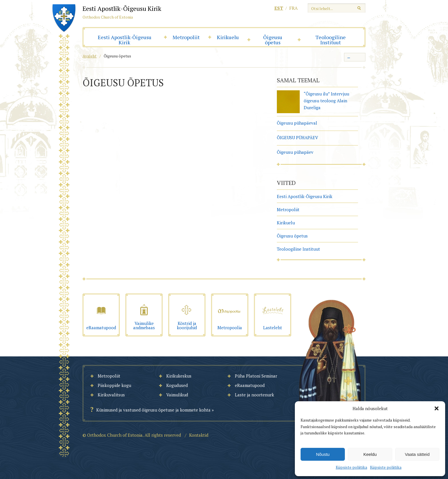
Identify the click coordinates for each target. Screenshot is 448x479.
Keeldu (370, 454)
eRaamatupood (250, 385)
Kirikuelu (228, 37)
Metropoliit (186, 37)
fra (293, 8)
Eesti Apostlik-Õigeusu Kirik (125, 40)
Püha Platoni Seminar (256, 376)
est (279, 8)
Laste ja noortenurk (254, 395)
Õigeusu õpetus (273, 40)
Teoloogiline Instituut (331, 40)
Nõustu (323, 454)
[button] (437, 408)
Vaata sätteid (417, 454)
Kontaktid (199, 435)
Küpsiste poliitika (351, 467)
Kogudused (177, 385)
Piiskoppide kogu (114, 385)
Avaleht (90, 56)
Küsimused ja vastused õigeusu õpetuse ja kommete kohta (153, 410)
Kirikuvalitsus (111, 395)
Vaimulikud (177, 395)
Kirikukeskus (179, 376)
